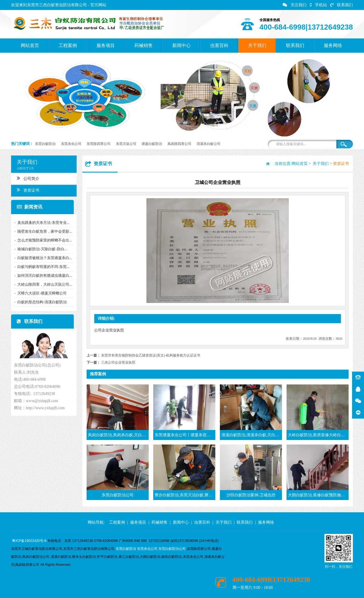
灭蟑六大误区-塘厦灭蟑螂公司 (41, 293)
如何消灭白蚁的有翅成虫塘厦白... (44, 276)
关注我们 (295, 5)
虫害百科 (219, 45)
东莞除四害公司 (99, 144)
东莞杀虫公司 (71, 144)
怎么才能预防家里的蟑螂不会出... (44, 240)
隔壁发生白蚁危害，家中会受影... (44, 231)
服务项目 (106, 45)
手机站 (318, 5)
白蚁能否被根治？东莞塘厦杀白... (44, 258)
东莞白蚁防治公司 (172, 549)
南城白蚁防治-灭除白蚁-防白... (41, 249)
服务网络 (333, 45)
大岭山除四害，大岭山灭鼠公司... (44, 284)
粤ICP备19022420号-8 (29, 541)
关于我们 (257, 45)
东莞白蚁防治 (45, 144)
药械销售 (144, 45)
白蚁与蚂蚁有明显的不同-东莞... (43, 267)
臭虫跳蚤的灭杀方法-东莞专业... (43, 223)
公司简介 (27, 178)
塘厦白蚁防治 (152, 144)
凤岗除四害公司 (179, 144)
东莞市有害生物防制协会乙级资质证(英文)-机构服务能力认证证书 (151, 355)
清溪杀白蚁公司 (208, 144)
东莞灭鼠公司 (126, 144)
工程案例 (68, 45)
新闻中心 (181, 45)
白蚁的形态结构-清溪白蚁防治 (41, 302)
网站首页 (30, 45)
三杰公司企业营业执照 (118, 363)
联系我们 (342, 5)
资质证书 (27, 190)
